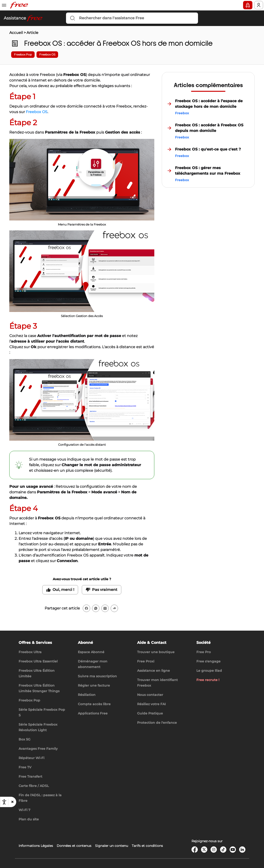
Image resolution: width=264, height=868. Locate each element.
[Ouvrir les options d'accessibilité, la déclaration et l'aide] (4, 802)
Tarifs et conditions (147, 846)
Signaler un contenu (112, 846)
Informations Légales (36, 846)
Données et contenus (74, 846)
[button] (12, 802)
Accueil (16, 33)
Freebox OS (37, 112)
